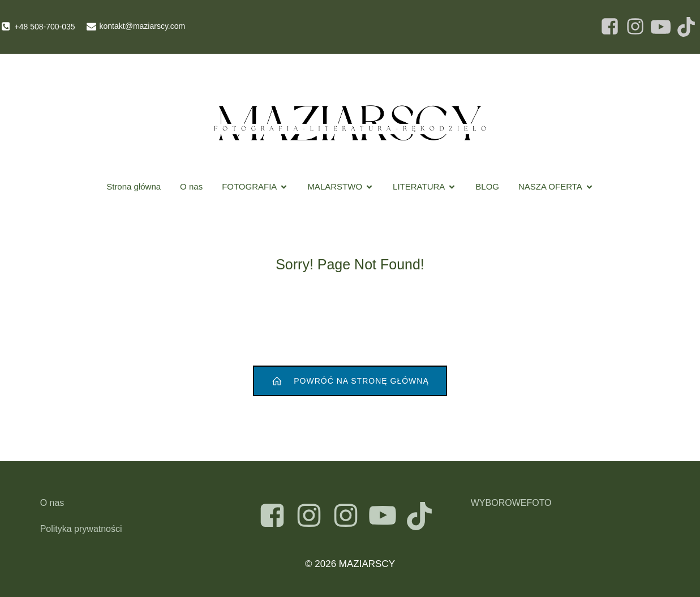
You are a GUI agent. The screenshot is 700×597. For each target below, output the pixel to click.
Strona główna (134, 186)
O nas (191, 186)
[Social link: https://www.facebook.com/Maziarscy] (610, 27)
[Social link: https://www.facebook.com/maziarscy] (276, 516)
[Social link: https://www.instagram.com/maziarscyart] (313, 516)
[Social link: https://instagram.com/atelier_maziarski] (350, 516)
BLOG (487, 186)
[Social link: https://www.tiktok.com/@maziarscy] (424, 516)
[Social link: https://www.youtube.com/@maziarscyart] (387, 516)
